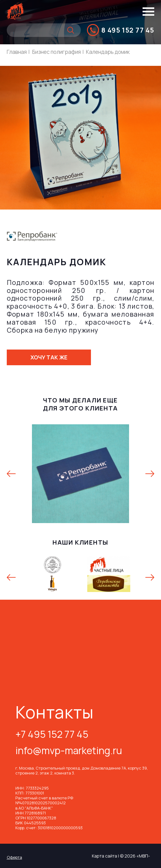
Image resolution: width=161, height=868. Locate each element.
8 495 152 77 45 (128, 30)
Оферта (14, 857)
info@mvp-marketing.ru (69, 752)
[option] (80, 474)
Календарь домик (108, 52)
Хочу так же (49, 357)
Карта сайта (104, 856)
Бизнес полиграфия (57, 52)
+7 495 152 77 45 (52, 735)
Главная (17, 52)
